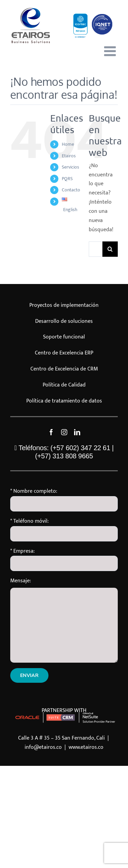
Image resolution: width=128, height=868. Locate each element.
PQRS (67, 179)
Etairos (69, 156)
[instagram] (64, 432)
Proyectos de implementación (64, 305)
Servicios (70, 167)
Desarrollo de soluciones (64, 321)
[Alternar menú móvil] (111, 51)
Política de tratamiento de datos (64, 401)
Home (68, 144)
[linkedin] (77, 432)
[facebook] (51, 432)
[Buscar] (110, 249)
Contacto (71, 190)
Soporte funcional (64, 337)
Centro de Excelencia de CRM (64, 369)
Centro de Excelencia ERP (64, 353)
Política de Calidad (64, 385)
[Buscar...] (96, 249)
